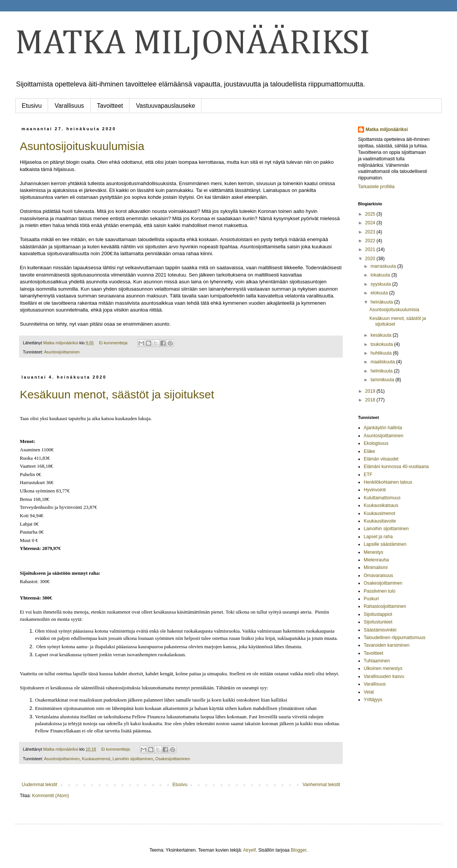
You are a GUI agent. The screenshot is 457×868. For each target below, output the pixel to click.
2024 (371, 223)
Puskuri (371, 599)
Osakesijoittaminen (173, 759)
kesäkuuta (382, 335)
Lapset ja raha (378, 537)
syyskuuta (381, 284)
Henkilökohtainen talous (388, 482)
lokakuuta (381, 275)
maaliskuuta (383, 362)
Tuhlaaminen (377, 661)
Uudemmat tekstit (39, 785)
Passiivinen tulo (380, 591)
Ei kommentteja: (114, 343)
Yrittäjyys (373, 700)
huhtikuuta (382, 353)
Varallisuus (69, 106)
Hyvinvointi (375, 490)
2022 (371, 241)
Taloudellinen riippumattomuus (395, 638)
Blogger (299, 850)
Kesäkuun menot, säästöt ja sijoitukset (117, 394)
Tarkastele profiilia (376, 187)
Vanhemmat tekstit (321, 785)
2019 (371, 391)
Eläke (369, 451)
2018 (371, 400)
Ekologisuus (376, 443)
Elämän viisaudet (381, 459)
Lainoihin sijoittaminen (133, 759)
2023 (371, 232)
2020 (371, 259)
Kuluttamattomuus (382, 498)
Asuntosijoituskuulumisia (82, 146)
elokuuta (380, 293)
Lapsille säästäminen (385, 544)
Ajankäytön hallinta (383, 428)
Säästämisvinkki (380, 630)
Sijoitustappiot (378, 614)
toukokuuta (382, 344)
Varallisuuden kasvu (384, 676)
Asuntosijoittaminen (62, 352)
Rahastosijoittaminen (385, 606)
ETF (368, 475)
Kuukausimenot (96, 759)
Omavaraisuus (378, 575)
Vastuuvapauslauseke (165, 106)
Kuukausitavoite (380, 521)
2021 (371, 249)
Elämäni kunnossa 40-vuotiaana (396, 467)
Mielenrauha (376, 560)
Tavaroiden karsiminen (387, 645)
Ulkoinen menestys (383, 668)
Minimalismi (376, 567)
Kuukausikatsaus (381, 505)
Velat (369, 692)
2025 (371, 214)
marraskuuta (384, 266)
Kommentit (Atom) (50, 796)
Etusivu (32, 106)
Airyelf (249, 850)
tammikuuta (383, 380)
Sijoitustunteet (378, 622)
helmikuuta (382, 371)
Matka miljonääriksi (387, 129)
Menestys (373, 552)
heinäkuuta (382, 302)
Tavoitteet (110, 106)
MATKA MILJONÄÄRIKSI (193, 44)
